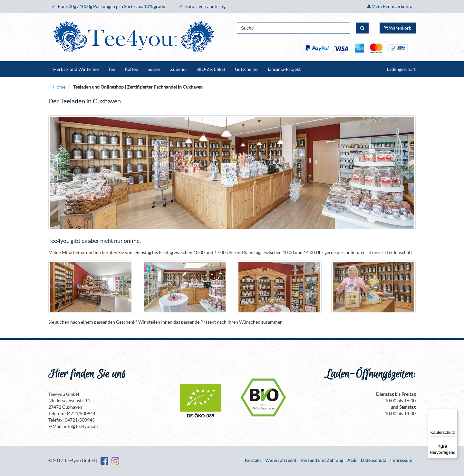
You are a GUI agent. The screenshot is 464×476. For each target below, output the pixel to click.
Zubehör (179, 69)
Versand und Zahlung (322, 460)
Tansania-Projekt (284, 69)
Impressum (401, 460)
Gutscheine (246, 69)
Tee (112, 69)
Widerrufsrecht (281, 460)
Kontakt (253, 460)
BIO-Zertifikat (211, 69)
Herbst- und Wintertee (76, 69)
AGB (352, 460)
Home (59, 87)
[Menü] (454, 413)
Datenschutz (373, 460)
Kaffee (131, 69)
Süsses (154, 69)
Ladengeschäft (401, 69)
